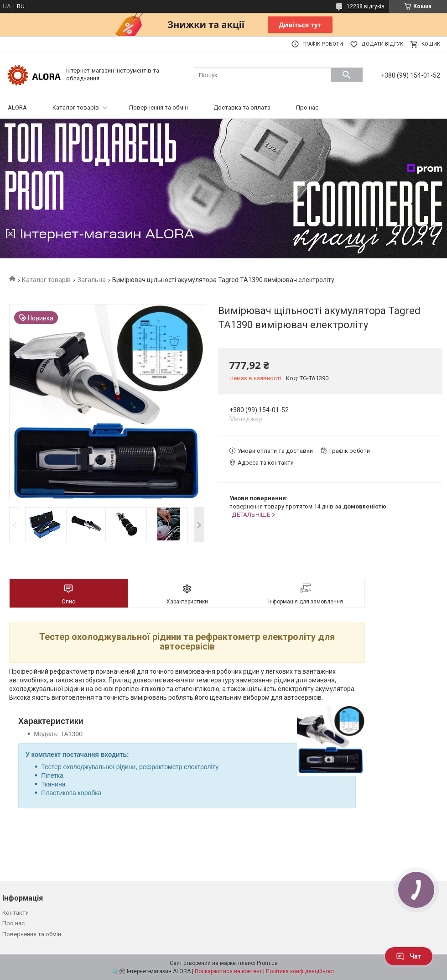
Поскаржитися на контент (228, 971)
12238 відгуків (366, 6)
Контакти (16, 913)
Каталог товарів (76, 107)
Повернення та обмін (159, 107)
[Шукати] (347, 75)
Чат (409, 956)
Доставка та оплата (242, 107)
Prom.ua (267, 963)
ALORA (17, 107)
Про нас (307, 107)
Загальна (92, 280)
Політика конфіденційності (301, 971)
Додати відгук (382, 44)
